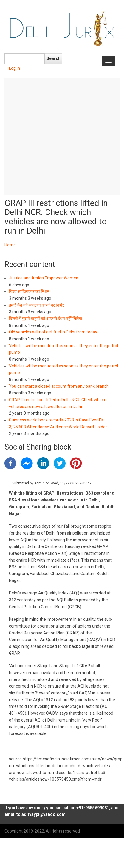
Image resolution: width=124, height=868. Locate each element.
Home (10, 245)
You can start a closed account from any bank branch (59, 386)
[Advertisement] (56, 136)
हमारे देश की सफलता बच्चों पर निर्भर (37, 305)
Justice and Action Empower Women (44, 278)
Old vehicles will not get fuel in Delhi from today (53, 332)
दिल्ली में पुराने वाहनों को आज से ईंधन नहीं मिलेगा (46, 319)
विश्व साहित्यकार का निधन (29, 291)
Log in (14, 68)
